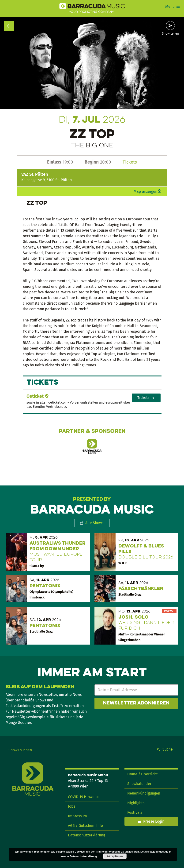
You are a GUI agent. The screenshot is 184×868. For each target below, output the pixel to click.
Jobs (72, 806)
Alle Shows (94, 523)
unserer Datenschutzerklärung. (79, 856)
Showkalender (139, 784)
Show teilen (170, 34)
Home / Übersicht (143, 774)
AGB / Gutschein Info (85, 826)
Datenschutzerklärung (86, 835)
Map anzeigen (145, 191)
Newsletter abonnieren (136, 703)
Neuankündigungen (144, 793)
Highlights (136, 803)
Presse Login (154, 821)
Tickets (130, 162)
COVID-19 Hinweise (84, 797)
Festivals (135, 812)
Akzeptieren (115, 856)
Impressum (77, 816)
